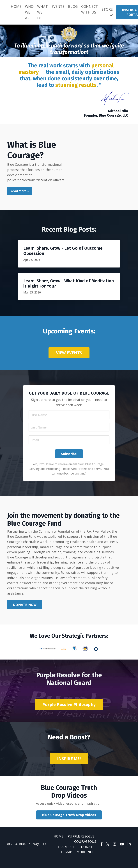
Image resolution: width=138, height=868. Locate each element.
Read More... (20, 191)
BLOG (73, 6)
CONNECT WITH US (90, 9)
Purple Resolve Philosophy (69, 711)
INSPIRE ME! (69, 765)
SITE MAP (65, 859)
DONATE (88, 854)
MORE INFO (85, 859)
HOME (16, 6)
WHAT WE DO (42, 12)
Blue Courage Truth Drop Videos (69, 822)
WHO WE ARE (29, 12)
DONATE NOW (25, 612)
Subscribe (69, 460)
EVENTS (58, 6)
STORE (107, 12)
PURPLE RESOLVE (81, 843)
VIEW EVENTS (69, 353)
